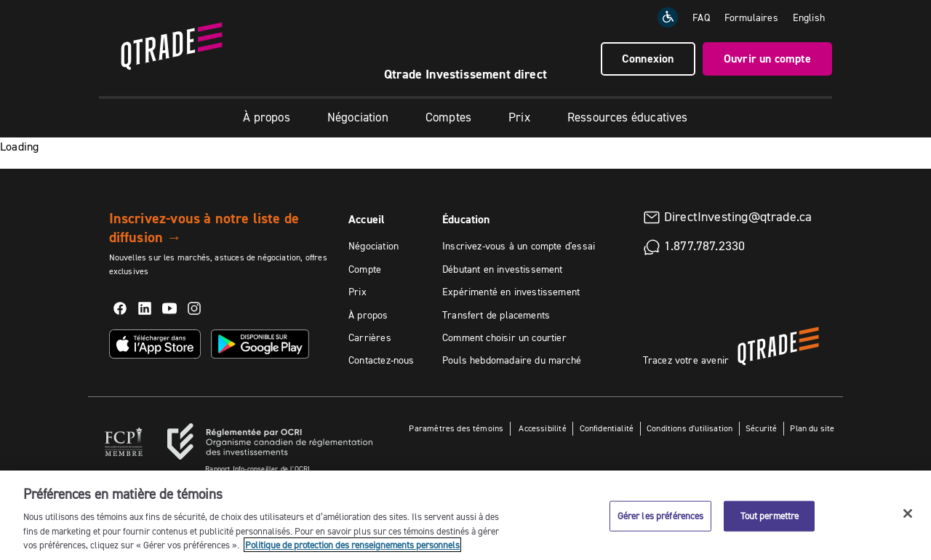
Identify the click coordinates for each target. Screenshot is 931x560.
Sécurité (761, 428)
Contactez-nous (381, 360)
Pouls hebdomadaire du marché (512, 360)
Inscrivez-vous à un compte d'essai (519, 246)
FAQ (701, 17)
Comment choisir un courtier (504, 337)
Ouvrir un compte (767, 59)
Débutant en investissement (503, 269)
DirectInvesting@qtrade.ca (738, 217)
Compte (365, 269)
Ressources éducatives (628, 117)
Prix (519, 117)
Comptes (448, 117)
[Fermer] (908, 513)
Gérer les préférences (661, 516)
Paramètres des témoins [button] (456, 428)
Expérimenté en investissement (511, 292)
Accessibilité (542, 428)
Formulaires (751, 17)
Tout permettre (770, 516)
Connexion (648, 59)
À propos (266, 117)
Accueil (367, 219)
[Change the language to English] (809, 17)
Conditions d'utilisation (690, 428)
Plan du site (812, 428)
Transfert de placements (496, 315)
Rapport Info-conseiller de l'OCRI (257, 469)
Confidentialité (607, 428)
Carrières (370, 337)
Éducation (466, 219)
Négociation (358, 117)
